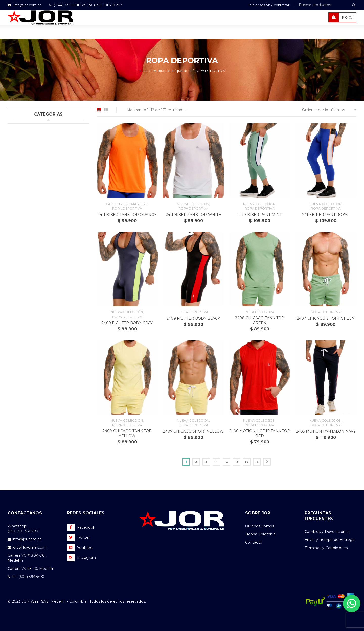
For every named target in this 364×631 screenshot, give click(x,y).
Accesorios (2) (26, 220)
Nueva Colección (193, 204)
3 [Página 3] (206, 462)
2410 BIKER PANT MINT (260, 215)
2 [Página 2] (196, 462)
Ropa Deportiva (127, 208)
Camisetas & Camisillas (127, 204)
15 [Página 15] (257, 462)
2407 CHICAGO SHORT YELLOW (193, 431)
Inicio (142, 71)
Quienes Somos (260, 526)
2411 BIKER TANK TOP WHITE (194, 215)
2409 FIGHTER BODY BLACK (194, 318)
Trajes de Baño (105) (31, 158)
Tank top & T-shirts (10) (34, 147)
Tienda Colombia (260, 534)
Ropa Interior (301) (30, 137)
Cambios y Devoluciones (327, 532)
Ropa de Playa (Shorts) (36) (38, 178)
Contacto (254, 542)
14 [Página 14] (247, 462)
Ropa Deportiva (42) (31, 168)
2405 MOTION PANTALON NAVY (326, 431)
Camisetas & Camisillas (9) (37, 210)
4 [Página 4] (217, 462)
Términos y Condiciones (326, 548)
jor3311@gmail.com (30, 547)
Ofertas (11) (23, 189)
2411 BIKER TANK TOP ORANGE (127, 215)
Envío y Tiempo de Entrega (329, 540)
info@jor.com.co (27, 539)
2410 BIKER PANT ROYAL (326, 215)
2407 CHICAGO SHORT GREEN (326, 318)
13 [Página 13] (237, 462)
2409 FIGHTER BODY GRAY (127, 323)
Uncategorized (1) (29, 127)
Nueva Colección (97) (32, 199)
